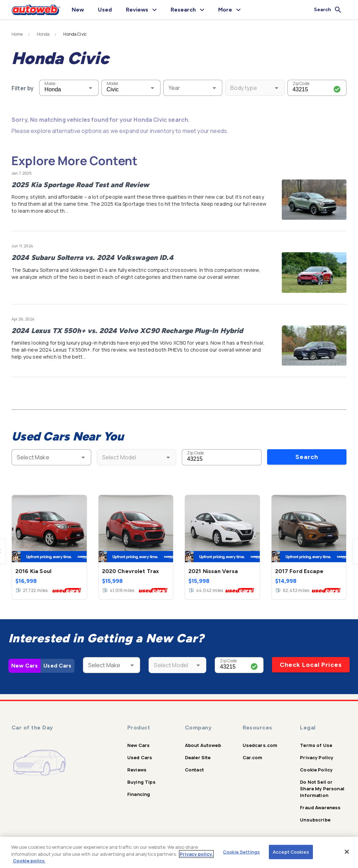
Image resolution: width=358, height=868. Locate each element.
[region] (179, 852)
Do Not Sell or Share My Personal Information (322, 789)
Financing (139, 794)
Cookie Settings (241, 852)
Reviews (137, 770)
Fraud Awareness (320, 807)
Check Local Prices (311, 665)
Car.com (253, 757)
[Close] (347, 852)
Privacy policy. (196, 854)
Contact (194, 770)
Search (307, 457)
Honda (43, 34)
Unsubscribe (315, 820)
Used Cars (57, 666)
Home (17, 34)
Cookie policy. (29, 861)
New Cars (24, 666)
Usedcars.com (260, 745)
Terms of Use (316, 745)
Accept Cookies (291, 852)
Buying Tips (141, 782)
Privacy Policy (317, 757)
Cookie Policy (316, 770)
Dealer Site (198, 757)
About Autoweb (203, 745)
